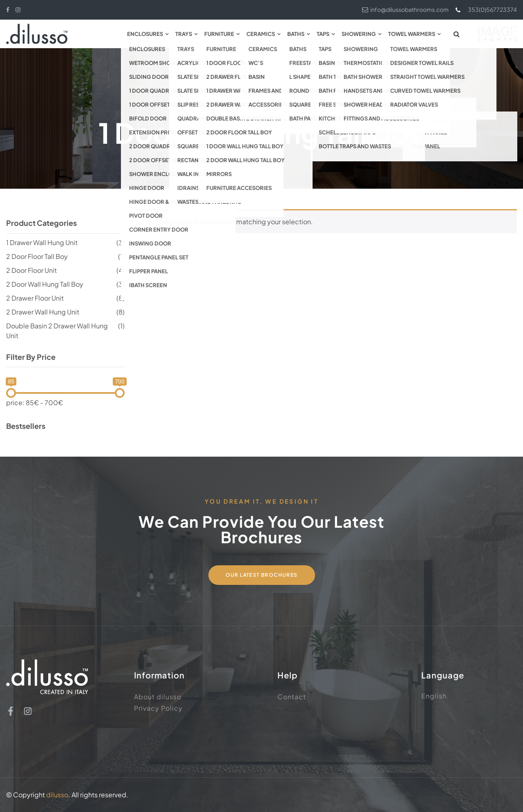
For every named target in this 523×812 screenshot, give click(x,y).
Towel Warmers (412, 34)
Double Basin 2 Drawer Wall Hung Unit (57, 331)
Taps (323, 34)
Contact (292, 697)
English (434, 696)
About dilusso (158, 697)
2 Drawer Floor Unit (35, 298)
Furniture (219, 34)
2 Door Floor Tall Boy (37, 256)
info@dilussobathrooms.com (405, 9)
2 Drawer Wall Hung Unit (43, 312)
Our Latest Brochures (262, 575)
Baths (296, 34)
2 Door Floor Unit (31, 270)
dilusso (57, 795)
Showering (359, 34)
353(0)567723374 (486, 10)
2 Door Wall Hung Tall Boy (45, 284)
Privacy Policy (158, 708)
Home (201, 101)
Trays (184, 34)
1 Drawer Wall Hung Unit (42, 242)
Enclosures (145, 34)
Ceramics (261, 34)
